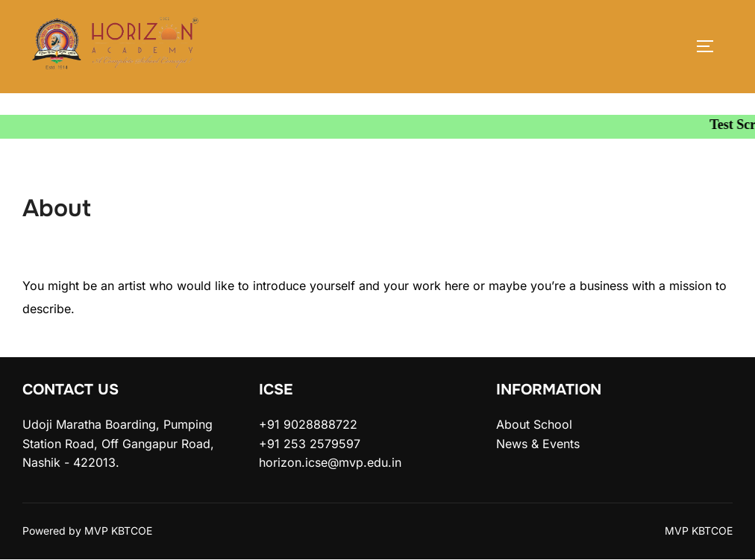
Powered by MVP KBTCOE (87, 531)
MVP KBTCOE (699, 531)
